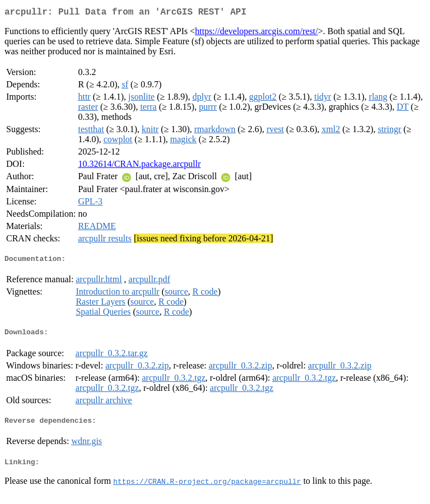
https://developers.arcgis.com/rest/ (256, 33)
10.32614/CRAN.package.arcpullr (139, 166)
